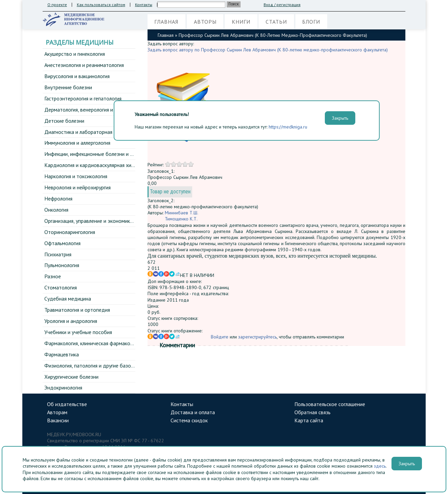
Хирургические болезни (71, 377)
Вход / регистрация (282, 5)
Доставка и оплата (193, 412)
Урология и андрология (71, 321)
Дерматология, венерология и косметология (95, 110)
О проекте (57, 5)
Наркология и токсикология (76, 176)
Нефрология (58, 198)
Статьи (276, 22)
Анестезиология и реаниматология (84, 65)
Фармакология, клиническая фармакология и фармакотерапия (116, 343)
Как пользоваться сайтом (101, 5)
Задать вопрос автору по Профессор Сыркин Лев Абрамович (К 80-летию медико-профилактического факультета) (268, 50)
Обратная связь (312, 412)
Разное (53, 276)
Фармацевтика (62, 354)
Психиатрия (58, 254)
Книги (241, 22)
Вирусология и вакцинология (77, 76)
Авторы (205, 22)
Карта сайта (309, 420)
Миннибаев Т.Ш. (182, 213)
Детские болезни (64, 121)
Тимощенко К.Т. (181, 219)
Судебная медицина (68, 299)
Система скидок (189, 420)
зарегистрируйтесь (257, 337)
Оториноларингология (70, 232)
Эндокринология (63, 387)
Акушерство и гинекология (75, 54)
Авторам (57, 412)
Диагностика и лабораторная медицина (91, 132)
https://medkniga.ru (288, 127)
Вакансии (58, 420)
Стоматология (61, 287)
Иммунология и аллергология (77, 143)
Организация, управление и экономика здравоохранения (110, 221)
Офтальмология (62, 243)
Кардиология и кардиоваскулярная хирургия (95, 165)
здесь (380, 466)
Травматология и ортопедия (77, 310)
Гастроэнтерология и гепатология (83, 98)
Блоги (311, 22)
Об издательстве (67, 404)
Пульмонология (62, 265)
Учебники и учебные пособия (78, 332)
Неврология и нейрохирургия (77, 187)
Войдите (220, 337)
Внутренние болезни (68, 87)
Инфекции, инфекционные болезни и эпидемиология (105, 154)
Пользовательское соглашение (330, 404)
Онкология (56, 210)
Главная (166, 22)
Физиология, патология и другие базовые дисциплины (107, 366)
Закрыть (407, 464)
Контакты (144, 5)
